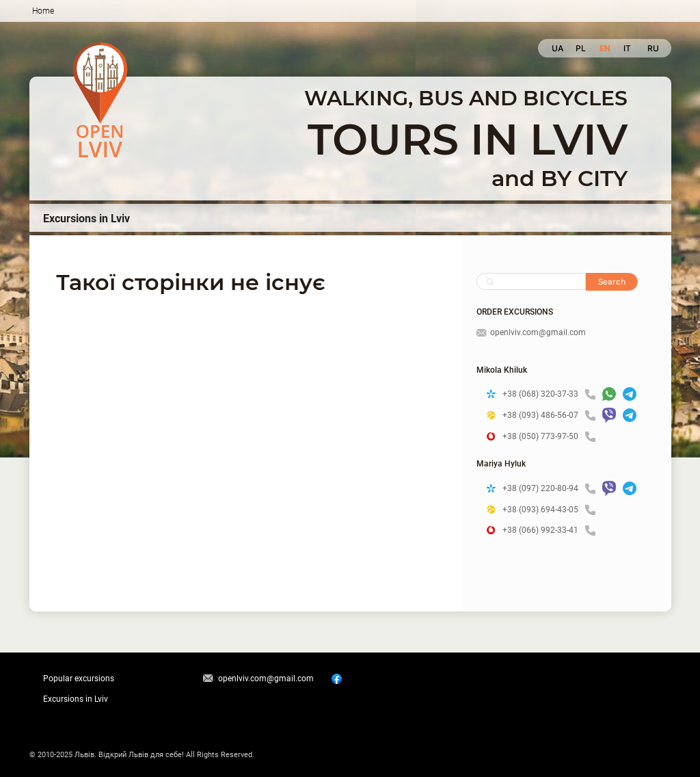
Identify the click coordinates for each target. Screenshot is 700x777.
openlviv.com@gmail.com (531, 332)
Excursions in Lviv (86, 219)
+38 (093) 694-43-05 (549, 510)
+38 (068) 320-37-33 (549, 394)
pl (581, 48)
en (605, 48)
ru (652, 48)
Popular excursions (79, 679)
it (627, 48)
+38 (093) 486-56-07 (549, 416)
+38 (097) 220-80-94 (549, 489)
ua (557, 48)
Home (43, 11)
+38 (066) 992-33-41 (549, 530)
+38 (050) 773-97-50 (549, 437)
